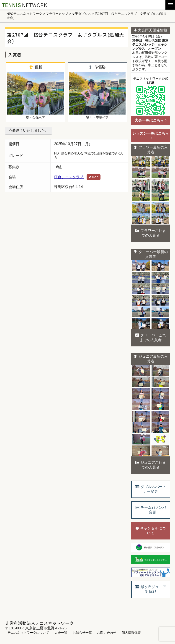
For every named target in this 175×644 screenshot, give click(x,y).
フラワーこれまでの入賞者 (151, 233)
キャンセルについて (151, 531)
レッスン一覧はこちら (151, 136)
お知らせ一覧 (82, 633)
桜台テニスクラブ (77, 177)
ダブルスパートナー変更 (151, 489)
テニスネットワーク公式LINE (151, 97)
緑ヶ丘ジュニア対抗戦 (151, 589)
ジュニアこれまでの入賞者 (151, 465)
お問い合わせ (107, 633)
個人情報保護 (131, 633)
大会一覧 (61, 633)
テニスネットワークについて (28, 633)
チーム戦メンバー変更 (151, 510)
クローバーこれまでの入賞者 (151, 338)
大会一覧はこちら (151, 120)
